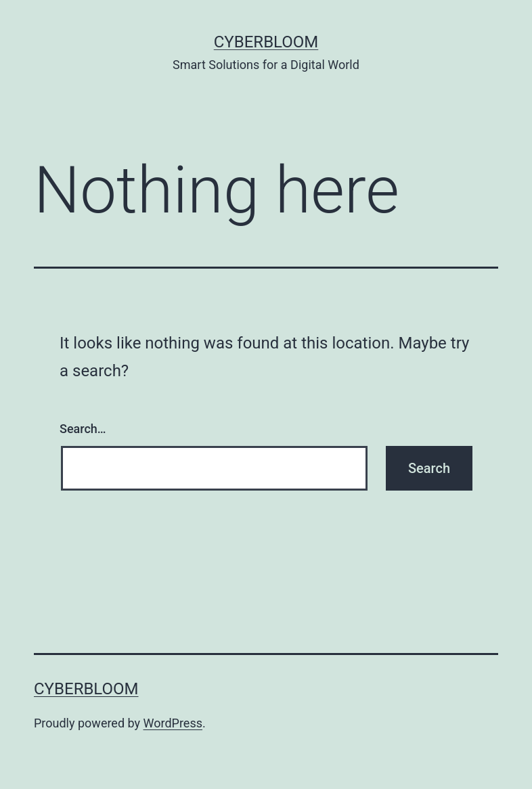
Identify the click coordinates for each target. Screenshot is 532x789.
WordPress (173, 723)
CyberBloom (266, 42)
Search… (83, 429)
